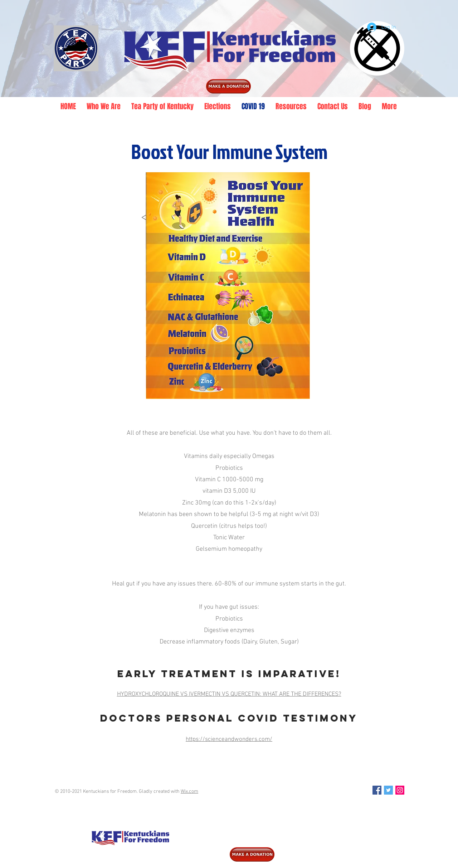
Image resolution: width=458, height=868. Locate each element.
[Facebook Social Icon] (377, 790)
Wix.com (189, 792)
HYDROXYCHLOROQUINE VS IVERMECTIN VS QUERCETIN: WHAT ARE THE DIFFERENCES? (229, 694)
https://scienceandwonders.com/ (229, 739)
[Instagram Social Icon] (400, 790)
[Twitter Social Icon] (388, 790)
